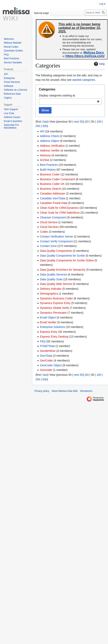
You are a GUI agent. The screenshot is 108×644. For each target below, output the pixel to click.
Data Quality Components (56, 251)
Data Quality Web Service (56, 284)
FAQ (43, 341)
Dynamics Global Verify (54, 308)
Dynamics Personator (53, 313)
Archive (45, 160)
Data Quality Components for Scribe (62, 256)
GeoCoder (46, 360)
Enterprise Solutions (52, 327)
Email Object (48, 317)
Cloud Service (49, 222)
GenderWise (48, 351)
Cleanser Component (53, 217)
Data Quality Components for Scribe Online (67, 260)
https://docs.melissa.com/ (85, 56)
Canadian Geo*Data (52, 198)
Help (99, 64)
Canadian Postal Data (53, 203)
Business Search (50, 189)
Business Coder (50, 174)
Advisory (45, 155)
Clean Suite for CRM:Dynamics (59, 208)
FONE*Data (47, 346)
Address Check (49, 136)
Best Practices (49, 165)
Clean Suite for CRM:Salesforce (60, 213)
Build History (48, 170)
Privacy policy (42, 391)
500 (45, 126)
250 (38, 126)
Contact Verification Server (57, 237)
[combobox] (70, 101)
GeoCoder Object (51, 365)
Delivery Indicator (51, 289)
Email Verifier (48, 322)
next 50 (78, 122)
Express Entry (49, 332)
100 (99, 122)
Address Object (49, 141)
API (42, 131)
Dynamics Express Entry (55, 303)
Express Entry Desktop (54, 337)
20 (87, 122)
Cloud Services (49, 227)
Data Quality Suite (51, 279)
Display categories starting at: (57, 95)
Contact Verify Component (56, 241)
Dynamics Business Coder (56, 298)
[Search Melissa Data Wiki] (96, 13)
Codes (44, 232)
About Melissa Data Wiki (65, 391)
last (45, 122)
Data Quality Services (53, 274)
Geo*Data (46, 356)
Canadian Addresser (53, 194)
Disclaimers (86, 391)
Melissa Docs (94, 53)
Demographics (49, 294)
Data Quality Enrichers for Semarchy (63, 270)
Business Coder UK (52, 184)
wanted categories (84, 80)
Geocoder (46, 370)
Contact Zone (48, 246)
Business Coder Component (57, 179)
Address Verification (52, 146)
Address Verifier (50, 151)
